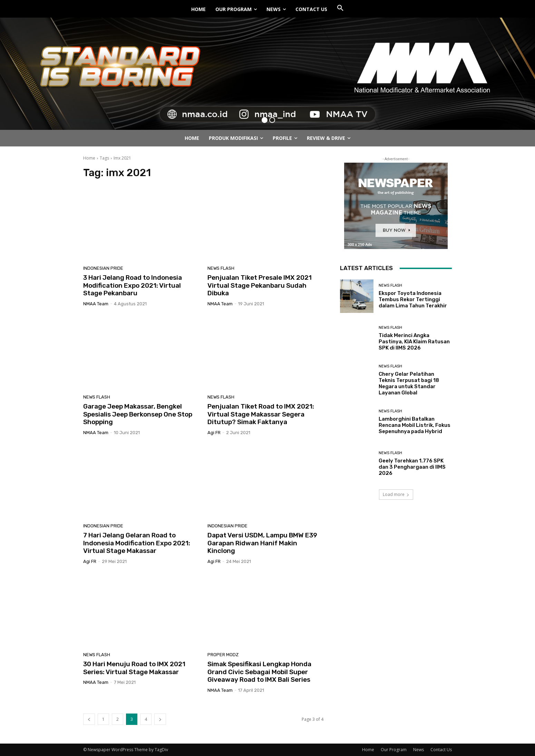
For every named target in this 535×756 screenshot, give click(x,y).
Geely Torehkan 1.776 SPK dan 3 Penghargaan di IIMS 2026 (412, 467)
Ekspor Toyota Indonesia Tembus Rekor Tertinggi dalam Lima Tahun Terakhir (413, 299)
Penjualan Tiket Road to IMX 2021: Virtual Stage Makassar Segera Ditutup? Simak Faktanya (261, 414)
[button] (340, 8)
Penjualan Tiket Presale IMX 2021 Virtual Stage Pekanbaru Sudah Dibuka (260, 285)
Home (89, 158)
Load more (396, 494)
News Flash (221, 268)
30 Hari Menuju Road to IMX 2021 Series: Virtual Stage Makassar (134, 668)
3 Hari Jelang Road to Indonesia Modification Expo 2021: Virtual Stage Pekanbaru (133, 285)
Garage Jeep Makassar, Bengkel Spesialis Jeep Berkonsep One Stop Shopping (138, 414)
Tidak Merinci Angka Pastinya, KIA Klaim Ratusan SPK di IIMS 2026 (414, 342)
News (419, 750)
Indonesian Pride (103, 268)
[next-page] (160, 719)
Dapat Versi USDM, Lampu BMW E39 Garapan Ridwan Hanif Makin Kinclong (262, 543)
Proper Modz (223, 655)
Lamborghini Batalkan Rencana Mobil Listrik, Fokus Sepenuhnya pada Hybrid (415, 425)
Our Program (394, 750)
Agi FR (214, 433)
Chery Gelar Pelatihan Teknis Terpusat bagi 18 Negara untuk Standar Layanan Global (409, 383)
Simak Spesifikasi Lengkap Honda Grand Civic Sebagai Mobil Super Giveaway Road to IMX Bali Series (259, 672)
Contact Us (441, 750)
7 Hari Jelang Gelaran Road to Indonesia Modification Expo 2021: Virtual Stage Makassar (137, 543)
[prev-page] (89, 719)
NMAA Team (96, 304)
